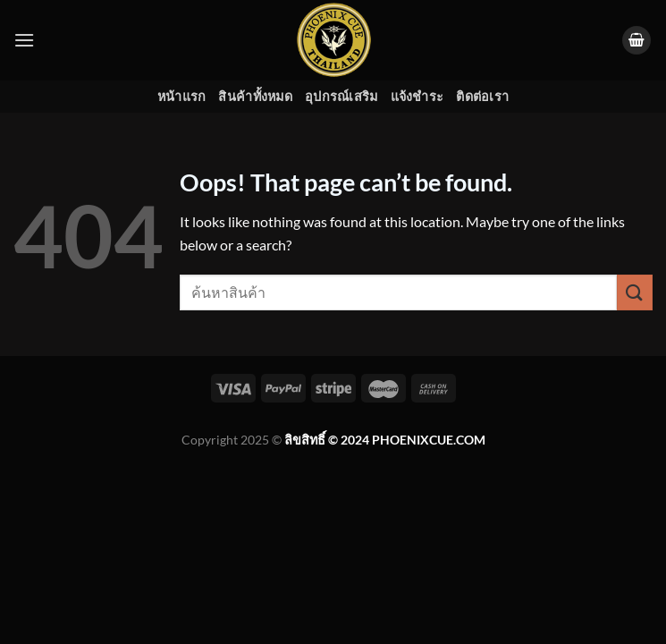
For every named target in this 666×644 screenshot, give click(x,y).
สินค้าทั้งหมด (255, 96)
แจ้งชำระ (417, 96)
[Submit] (635, 292)
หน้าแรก (182, 96)
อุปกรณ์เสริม (341, 96)
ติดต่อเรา (482, 96)
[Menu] (24, 40)
